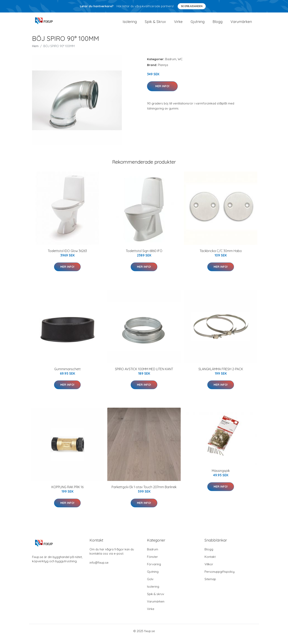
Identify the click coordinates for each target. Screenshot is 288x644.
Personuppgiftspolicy (220, 578)
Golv (150, 585)
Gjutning (198, 24)
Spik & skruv (156, 600)
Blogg (218, 24)
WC (180, 65)
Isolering (130, 24)
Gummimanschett (67, 375)
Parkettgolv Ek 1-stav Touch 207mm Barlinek (144, 493)
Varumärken (241, 24)
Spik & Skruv (155, 24)
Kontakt (210, 563)
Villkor (209, 570)
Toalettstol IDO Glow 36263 (67, 257)
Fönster (152, 563)
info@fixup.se (99, 569)
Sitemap (210, 585)
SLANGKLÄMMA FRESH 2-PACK (221, 375)
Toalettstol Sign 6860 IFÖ (144, 257)
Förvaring (154, 570)
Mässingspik (221, 477)
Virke (178, 24)
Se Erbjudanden (192, 6)
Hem (35, 52)
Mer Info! (162, 92)
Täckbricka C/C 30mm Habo (221, 257)
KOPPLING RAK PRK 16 (67, 493)
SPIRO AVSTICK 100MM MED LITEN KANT (144, 375)
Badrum (171, 65)
